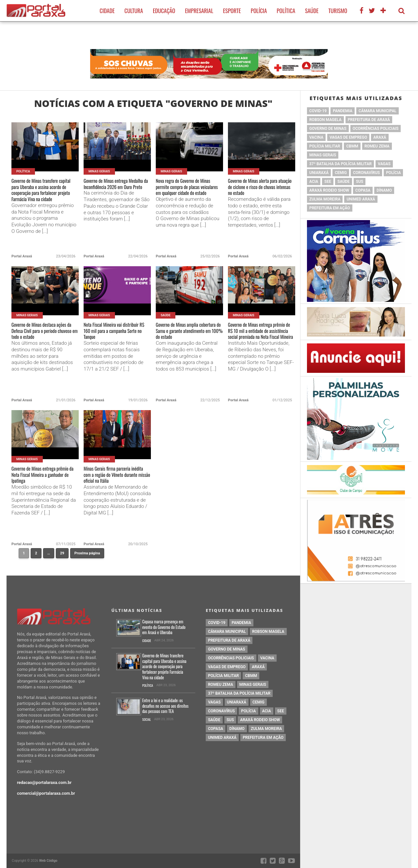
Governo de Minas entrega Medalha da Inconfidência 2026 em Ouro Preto (113, 191)
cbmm (352, 146)
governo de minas (328, 129)
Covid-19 (318, 111)
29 (64, 555)
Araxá (380, 137)
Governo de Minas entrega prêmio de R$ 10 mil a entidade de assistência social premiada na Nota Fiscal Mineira (262, 343)
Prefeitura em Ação (330, 208)
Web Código (48, 861)
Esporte (232, 11)
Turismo (338, 11)
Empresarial (199, 11)
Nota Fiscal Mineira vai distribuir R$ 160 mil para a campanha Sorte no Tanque (115, 334)
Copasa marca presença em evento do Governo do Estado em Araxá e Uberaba (164, 627)
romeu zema (377, 146)
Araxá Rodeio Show (329, 190)
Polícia (259, 11)
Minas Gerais (323, 155)
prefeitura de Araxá (369, 120)
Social (146, 720)
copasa (363, 190)
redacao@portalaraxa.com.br (44, 782)
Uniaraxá (319, 173)
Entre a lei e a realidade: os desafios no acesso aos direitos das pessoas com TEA (165, 706)
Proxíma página (87, 553)
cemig (341, 173)
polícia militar (325, 146)
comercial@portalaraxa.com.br (46, 793)
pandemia (343, 111)
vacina (316, 137)
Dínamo (384, 190)
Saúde (312, 11)
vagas (384, 164)
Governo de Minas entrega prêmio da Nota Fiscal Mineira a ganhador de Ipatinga (45, 478)
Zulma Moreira (325, 199)
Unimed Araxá (361, 199)
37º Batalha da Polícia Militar (340, 164)
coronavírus (366, 173)
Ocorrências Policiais (376, 129)
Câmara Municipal (378, 111)
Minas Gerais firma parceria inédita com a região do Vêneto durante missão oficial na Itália (117, 482)
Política (286, 11)
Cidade (107, 11)
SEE (328, 182)
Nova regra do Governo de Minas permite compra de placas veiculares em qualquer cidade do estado (185, 195)
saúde (344, 182)
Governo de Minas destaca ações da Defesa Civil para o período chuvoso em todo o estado (43, 339)
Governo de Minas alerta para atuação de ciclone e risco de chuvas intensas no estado (261, 191)
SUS (360, 182)
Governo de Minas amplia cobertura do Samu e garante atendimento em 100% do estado (188, 339)
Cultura (134, 11)
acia (314, 182)
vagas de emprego (348, 137)
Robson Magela (325, 120)
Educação (164, 11)
